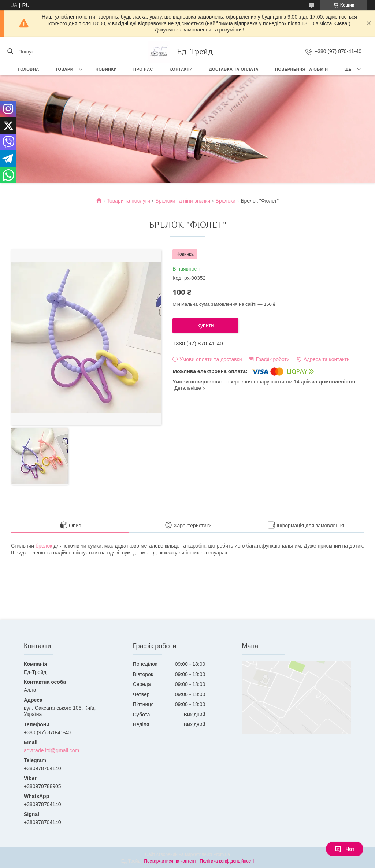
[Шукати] (10, 52)
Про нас (143, 69)
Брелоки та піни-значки (183, 201)
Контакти (181, 69)
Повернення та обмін (301, 69)
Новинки (106, 69)
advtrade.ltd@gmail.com (51, 750)
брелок (44, 546)
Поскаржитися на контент (170, 861)
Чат (345, 849)
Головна (29, 69)
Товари (65, 69)
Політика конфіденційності (227, 861)
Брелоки (226, 201)
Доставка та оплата (234, 69)
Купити (206, 326)
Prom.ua (222, 854)
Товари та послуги (129, 201)
